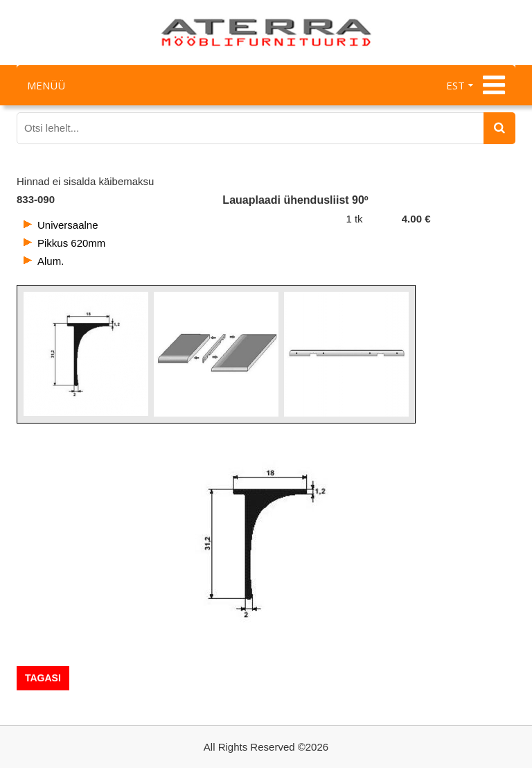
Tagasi (43, 678)
